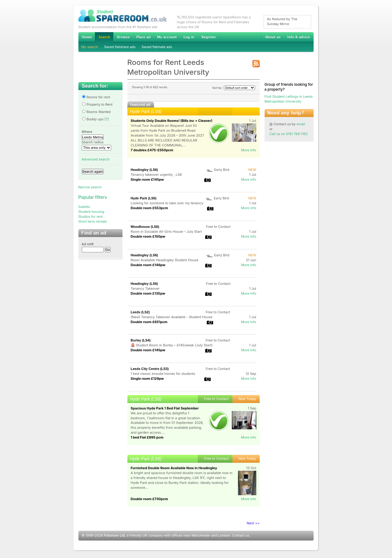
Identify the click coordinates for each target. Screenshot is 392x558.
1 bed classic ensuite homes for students (163, 374)
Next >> (253, 523)
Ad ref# (88, 244)
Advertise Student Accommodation (143, 37)
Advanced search (96, 159)
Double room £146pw (148, 265)
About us (273, 37)
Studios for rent (91, 217)
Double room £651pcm (149, 322)
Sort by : (234, 88)
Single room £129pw (147, 379)
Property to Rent (97, 104)
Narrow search (90, 187)
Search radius (93, 142)
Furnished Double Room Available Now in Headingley (174, 468)
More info (249, 150)
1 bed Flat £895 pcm (147, 437)
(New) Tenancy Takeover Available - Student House (172, 317)
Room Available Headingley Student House (165, 260)
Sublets (84, 207)
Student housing (91, 212)
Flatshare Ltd (115, 535)
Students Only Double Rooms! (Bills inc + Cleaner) (172, 121)
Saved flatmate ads (157, 47)
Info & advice (299, 37)
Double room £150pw (148, 236)
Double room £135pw (148, 293)
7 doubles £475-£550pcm (152, 150)
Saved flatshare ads (120, 47)
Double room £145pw (148, 350)
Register (209, 37)
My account (167, 37)
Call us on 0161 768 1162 (289, 134)
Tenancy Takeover (145, 288)
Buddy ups (93, 119)
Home (87, 37)
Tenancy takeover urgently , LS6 (156, 175)
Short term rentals (93, 221)
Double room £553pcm (149, 208)
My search (90, 47)
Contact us (241, 535)
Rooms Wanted (96, 112)
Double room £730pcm (149, 499)
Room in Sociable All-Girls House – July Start (166, 232)
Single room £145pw (147, 179)
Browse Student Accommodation (123, 37)
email (301, 124)
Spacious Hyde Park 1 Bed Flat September (165, 408)
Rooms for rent (96, 97)
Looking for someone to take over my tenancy (167, 203)
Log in (189, 37)
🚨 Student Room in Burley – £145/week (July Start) (172, 345)
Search (104, 37)
